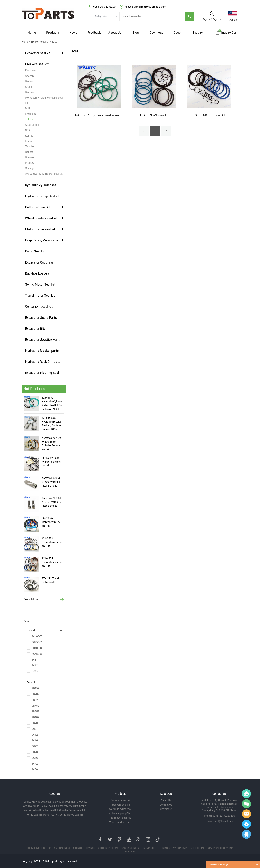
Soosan (29, 76)
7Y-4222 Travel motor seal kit (50, 580)
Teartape (165, 848)
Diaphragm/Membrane (42, 240)
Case (177, 33)
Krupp (29, 87)
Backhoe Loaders (37, 273)
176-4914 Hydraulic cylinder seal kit (52, 562)
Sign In (206, 19)
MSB (28, 109)
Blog (136, 33)
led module (130, 852)
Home (32, 33)
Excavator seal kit (38, 53)
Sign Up (217, 19)
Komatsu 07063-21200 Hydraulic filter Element (51, 482)
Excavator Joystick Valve (43, 340)
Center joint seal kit (39, 306)
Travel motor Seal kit (40, 295)
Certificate (166, 809)
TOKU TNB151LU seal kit (209, 115)
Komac (29, 136)
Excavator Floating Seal (42, 373)
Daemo (29, 81)
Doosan (29, 157)
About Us (115, 33)
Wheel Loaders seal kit (41, 218)
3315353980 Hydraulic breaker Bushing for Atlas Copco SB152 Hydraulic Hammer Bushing (52, 424)
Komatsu (30, 141)
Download (156, 33)
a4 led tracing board (108, 848)
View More (31, 599)
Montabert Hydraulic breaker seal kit (44, 100)
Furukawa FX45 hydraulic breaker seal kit (52, 462)
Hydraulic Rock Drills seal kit (46, 362)
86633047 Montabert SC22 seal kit (51, 522)
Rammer (30, 92)
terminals (90, 848)
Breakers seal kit (40, 42)
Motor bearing (198, 848)
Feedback (94, 33)
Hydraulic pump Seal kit (42, 196)
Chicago (30, 168)
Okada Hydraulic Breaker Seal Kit (44, 174)
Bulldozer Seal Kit (38, 207)
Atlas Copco (32, 125)
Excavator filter (36, 329)
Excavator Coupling (39, 262)
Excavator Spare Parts (41, 318)
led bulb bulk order (36, 848)
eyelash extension (130, 848)
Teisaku (29, 147)
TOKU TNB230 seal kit (154, 115)
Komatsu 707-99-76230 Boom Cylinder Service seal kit (52, 444)
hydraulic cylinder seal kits (44, 185)
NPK (28, 130)
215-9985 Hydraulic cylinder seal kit (52, 542)
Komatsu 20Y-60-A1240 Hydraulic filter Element (52, 502)
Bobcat (29, 152)
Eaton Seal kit (35, 251)
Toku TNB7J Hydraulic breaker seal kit (99, 115)
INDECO (30, 163)
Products (53, 33)
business (78, 848)
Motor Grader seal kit (40, 229)
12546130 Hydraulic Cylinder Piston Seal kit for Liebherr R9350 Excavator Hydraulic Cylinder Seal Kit (52, 404)
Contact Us (166, 805)
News (73, 33)
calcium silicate (150, 848)
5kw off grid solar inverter (220, 848)
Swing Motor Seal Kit (40, 284)
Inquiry (198, 33)
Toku (54, 42)
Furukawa (31, 71)
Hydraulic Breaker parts (42, 351)
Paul (246, 824)
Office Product (180, 848)
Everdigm (30, 114)
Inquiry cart (229, 33)
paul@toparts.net (224, 821)
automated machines (59, 848)
